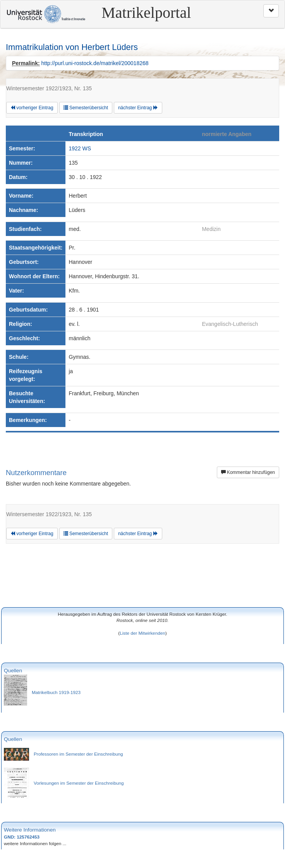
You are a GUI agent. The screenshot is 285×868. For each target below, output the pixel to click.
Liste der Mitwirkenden (142, 633)
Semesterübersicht (86, 108)
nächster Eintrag (138, 108)
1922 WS (80, 148)
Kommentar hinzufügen (248, 472)
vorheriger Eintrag (32, 108)
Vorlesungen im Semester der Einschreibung (79, 783)
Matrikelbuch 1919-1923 (56, 692)
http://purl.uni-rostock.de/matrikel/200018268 (95, 63)
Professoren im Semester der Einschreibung (78, 754)
